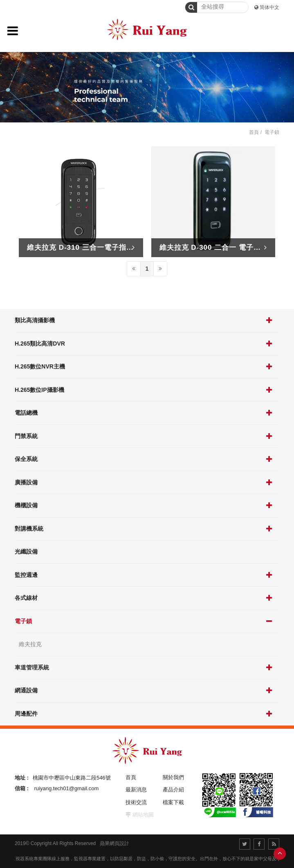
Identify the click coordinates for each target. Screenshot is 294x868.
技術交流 (136, 802)
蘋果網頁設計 (114, 843)
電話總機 (26, 413)
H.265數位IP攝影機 (39, 390)
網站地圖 (143, 815)
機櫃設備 (26, 505)
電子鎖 (23, 621)
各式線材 (26, 598)
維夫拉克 (30, 644)
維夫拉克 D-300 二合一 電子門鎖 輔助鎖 (226, 248)
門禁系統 (26, 436)
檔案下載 (173, 802)
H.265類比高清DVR (40, 344)
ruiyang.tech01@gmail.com (67, 788)
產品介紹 (173, 790)
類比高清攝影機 (35, 320)
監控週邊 (26, 575)
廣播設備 (26, 482)
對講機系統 (29, 529)
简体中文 (269, 7)
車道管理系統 (32, 667)
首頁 (254, 132)
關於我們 (173, 777)
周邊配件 (26, 714)
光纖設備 (26, 552)
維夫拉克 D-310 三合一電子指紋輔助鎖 (91, 248)
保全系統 (26, 459)
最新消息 (136, 790)
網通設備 (26, 690)
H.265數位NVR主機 (40, 366)
